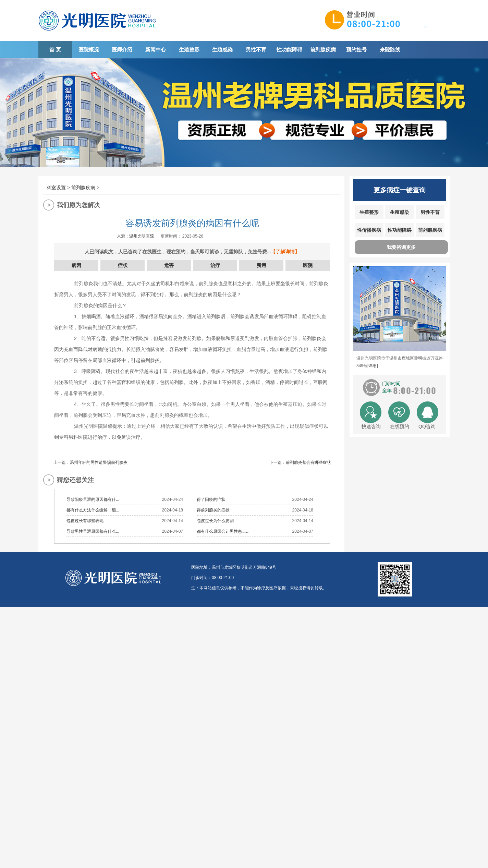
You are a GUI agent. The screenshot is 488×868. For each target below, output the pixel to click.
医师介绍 (122, 50)
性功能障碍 (289, 50)
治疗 (215, 265)
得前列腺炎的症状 (213, 510)
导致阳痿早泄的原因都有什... (93, 499)
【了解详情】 (285, 252)
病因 (76, 265)
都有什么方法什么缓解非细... (93, 510)
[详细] (373, 366)
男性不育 (256, 50)
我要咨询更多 (401, 247)
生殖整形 (189, 50)
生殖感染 (222, 50)
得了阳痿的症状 (211, 499)
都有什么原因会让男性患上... (223, 531)
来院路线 (390, 50)
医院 (308, 265)
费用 (261, 265)
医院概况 (89, 50)
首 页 (55, 50)
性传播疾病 (369, 230)
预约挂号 (356, 50)
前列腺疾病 (323, 50)
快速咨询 (371, 426)
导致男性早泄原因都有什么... (93, 531)
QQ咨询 (427, 426)
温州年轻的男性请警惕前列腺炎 (99, 462)
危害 (169, 265)
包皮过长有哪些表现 (85, 521)
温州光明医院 (142, 236)
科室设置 (56, 188)
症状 (123, 265)
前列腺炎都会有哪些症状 (308, 462)
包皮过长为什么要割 (215, 521)
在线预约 (400, 426)
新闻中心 (156, 50)
